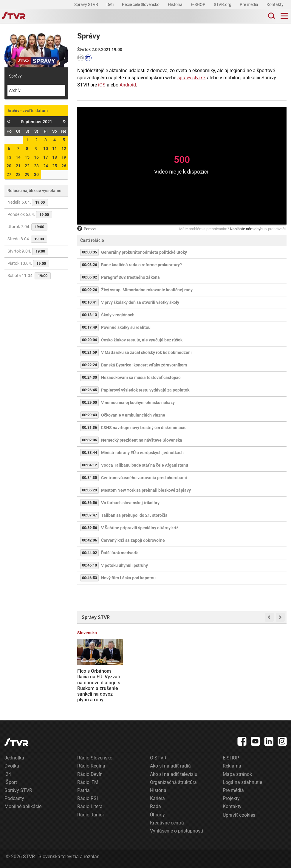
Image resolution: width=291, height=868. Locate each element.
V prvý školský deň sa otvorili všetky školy (140, 302)
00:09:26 (89, 290)
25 (55, 166)
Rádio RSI (88, 798)
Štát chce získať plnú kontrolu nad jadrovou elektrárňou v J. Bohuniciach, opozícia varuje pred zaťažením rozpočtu (263, 685)
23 (36, 166)
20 (9, 166)
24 (46, 166)
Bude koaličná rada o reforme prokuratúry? (141, 265)
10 (46, 148)
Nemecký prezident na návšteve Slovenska (142, 440)
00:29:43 (89, 415)
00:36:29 (89, 490)
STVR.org (223, 4)
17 (46, 157)
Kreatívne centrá (167, 823)
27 (9, 174)
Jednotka (14, 758)
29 (27, 174)
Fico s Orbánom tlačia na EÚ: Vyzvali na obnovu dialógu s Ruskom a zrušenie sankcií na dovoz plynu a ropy (99, 685)
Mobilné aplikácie (23, 806)
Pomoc (86, 229)
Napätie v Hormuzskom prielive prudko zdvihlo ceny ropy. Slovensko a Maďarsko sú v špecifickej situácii (209, 685)
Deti (110, 4)
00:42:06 (89, 540)
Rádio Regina (91, 766)
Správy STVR (87, 4)
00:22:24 (89, 365)
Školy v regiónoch (118, 315)
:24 (8, 774)
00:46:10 (89, 565)
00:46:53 (89, 578)
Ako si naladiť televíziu (174, 774)
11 (55, 148)
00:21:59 (89, 352)
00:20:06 (89, 340)
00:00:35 (89, 252)
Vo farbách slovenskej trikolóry (130, 503)
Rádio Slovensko (95, 758)
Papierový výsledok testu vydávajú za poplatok (145, 390)
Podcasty (14, 798)
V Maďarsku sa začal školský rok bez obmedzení (146, 352)
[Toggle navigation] (284, 16)
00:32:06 (89, 440)
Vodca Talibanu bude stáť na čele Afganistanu (145, 465)
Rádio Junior (91, 815)
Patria (83, 790)
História (176, 4)
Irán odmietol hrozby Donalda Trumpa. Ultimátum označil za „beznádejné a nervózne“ (154, 683)
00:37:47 (89, 515)
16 (36, 157)
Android (128, 85)
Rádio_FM (88, 782)
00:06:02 (89, 277)
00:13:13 (89, 315)
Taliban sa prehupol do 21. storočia (134, 515)
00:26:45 (89, 390)
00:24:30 (89, 377)
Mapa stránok (237, 774)
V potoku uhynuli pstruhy (124, 565)
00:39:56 (89, 528)
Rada (155, 806)
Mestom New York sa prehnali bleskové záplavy (146, 490)
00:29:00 (89, 402)
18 (55, 157)
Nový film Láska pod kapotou (128, 578)
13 (9, 157)
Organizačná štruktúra (173, 782)
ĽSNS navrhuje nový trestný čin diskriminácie (144, 428)
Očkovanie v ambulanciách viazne (133, 415)
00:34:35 (89, 478)
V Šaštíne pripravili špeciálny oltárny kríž (140, 528)
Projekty (231, 798)
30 (36, 174)
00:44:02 (89, 553)
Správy (15, 76)
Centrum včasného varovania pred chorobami (144, 478)
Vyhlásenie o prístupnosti (177, 831)
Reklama (232, 766)
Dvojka (12, 766)
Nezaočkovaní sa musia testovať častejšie (141, 377)
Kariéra (157, 798)
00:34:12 (89, 465)
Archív (15, 90)
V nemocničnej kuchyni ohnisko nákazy (138, 403)
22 (27, 166)
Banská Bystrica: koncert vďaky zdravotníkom (144, 365)
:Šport (11, 782)
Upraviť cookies (239, 815)
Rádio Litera (90, 806)
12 (64, 148)
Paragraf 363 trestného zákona (130, 277)
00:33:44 (89, 452)
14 (18, 157)
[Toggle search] (271, 16)
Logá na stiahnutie (242, 782)
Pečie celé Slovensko (141, 4)
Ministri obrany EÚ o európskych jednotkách (142, 453)
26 (64, 166)
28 (18, 174)
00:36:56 (89, 503)
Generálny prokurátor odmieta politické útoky (144, 252)
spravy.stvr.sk (192, 78)
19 (64, 157)
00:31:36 (89, 427)
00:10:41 (89, 302)
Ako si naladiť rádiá (170, 766)
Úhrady (157, 815)
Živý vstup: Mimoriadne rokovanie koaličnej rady (147, 290)
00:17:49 (89, 327)
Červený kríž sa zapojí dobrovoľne (133, 540)
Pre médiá (249, 4)
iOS (102, 85)
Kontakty (275, 4)
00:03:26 (89, 265)
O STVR (158, 758)
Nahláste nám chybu (247, 229)
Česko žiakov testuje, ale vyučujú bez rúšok (142, 340)
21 (18, 166)
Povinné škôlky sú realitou (126, 327)
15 (27, 157)
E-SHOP (199, 4)
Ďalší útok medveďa (120, 553)
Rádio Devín (90, 774)
